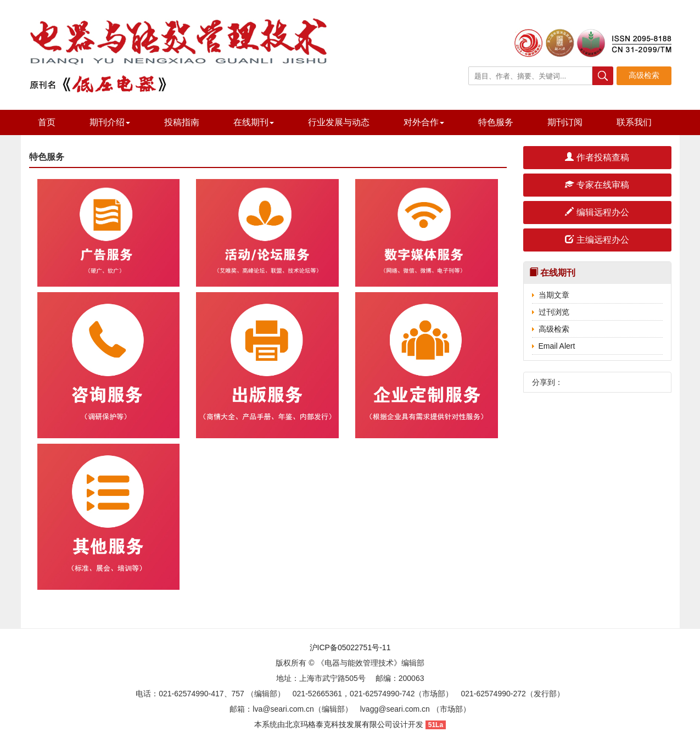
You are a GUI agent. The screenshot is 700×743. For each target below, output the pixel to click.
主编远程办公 (597, 240)
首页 (47, 122)
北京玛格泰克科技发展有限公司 (339, 724)
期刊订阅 (565, 122)
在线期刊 (254, 122)
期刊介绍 (110, 122)
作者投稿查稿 (597, 157)
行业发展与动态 (339, 122)
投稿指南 (182, 122)
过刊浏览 (554, 312)
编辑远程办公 (597, 212)
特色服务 (496, 122)
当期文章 (554, 295)
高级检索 (554, 329)
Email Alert (557, 346)
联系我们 (634, 122)
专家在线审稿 (597, 185)
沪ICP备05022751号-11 (350, 647)
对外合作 (424, 122)
